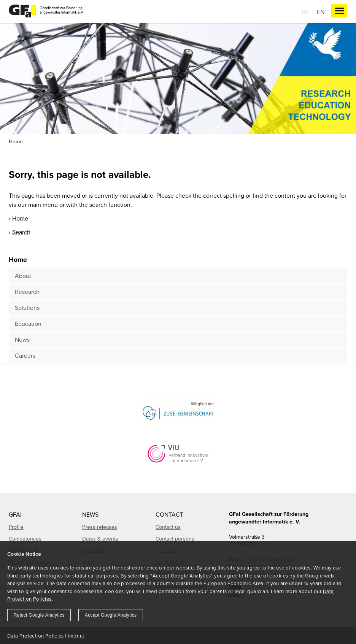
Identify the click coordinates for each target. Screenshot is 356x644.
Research (27, 292)
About (23, 276)
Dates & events (100, 539)
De (306, 12)
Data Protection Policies (36, 636)
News (22, 339)
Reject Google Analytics (39, 615)
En (321, 12)
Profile (16, 527)
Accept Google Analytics (111, 615)
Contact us (168, 527)
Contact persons (175, 539)
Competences (25, 539)
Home (16, 141)
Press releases (100, 527)
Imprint (76, 636)
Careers (25, 355)
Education (28, 324)
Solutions (27, 308)
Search (21, 232)
